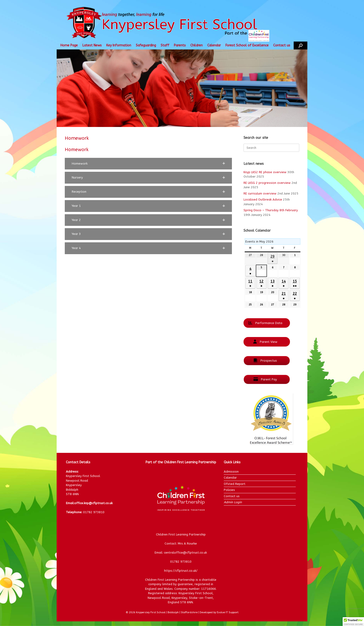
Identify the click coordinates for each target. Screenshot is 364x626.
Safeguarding (146, 45)
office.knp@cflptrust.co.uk (93, 503)
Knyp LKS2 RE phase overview (265, 172)
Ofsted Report (235, 484)
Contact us (282, 45)
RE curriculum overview (260, 193)
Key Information (119, 45)
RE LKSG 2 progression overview (267, 183)
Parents (180, 45)
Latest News (92, 45)
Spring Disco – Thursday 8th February (271, 210)
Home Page (69, 45)
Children (197, 45)
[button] (301, 45)
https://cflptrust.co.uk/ (181, 571)
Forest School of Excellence (247, 45)
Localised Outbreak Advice (263, 199)
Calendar (214, 45)
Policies (229, 490)
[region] (182, 88)
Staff (165, 45)
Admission (231, 472)
